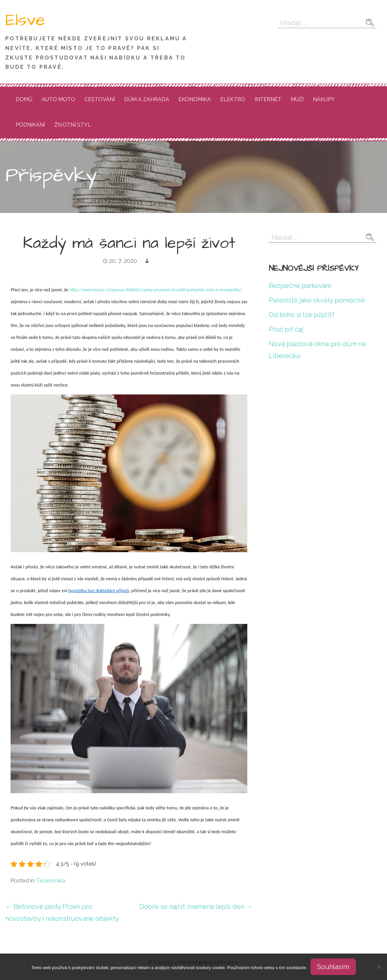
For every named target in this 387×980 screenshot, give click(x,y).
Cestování (100, 99)
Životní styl (73, 125)
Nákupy (324, 99)
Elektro (233, 99)
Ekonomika (195, 99)
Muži (297, 99)
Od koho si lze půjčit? (302, 315)
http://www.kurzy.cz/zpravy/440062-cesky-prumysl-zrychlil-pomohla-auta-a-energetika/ (156, 290)
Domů (24, 99)
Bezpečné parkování (300, 286)
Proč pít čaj (286, 329)
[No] (379, 967)
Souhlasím (333, 967)
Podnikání (30, 125)
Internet (268, 99)
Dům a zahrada (147, 99)
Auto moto (58, 99)
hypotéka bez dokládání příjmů (98, 591)
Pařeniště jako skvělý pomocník (317, 300)
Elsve (25, 20)
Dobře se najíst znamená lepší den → (196, 907)
